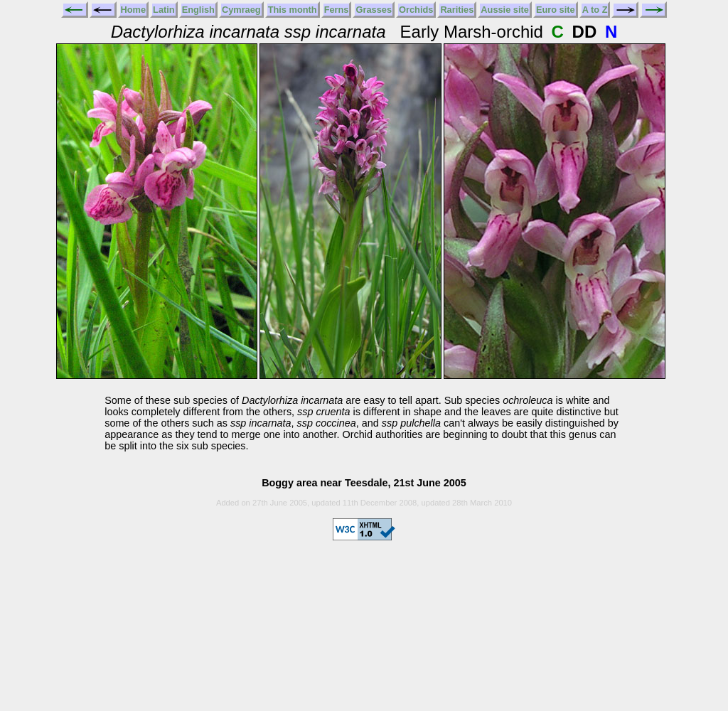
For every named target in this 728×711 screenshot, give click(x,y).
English (198, 10)
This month (293, 10)
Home (134, 10)
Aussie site (505, 10)
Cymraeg (241, 10)
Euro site (556, 10)
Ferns (337, 10)
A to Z (595, 10)
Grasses (374, 10)
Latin (164, 10)
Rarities (457, 10)
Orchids (416, 10)
